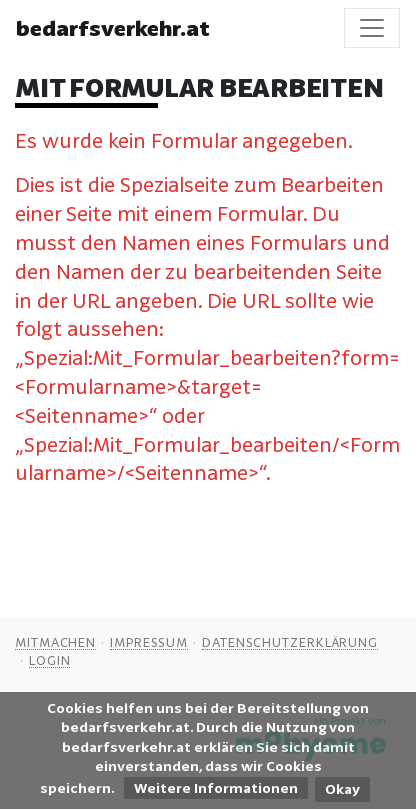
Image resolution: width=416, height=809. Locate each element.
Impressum (149, 642)
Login (50, 660)
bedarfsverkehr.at (113, 28)
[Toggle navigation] (372, 28)
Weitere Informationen (216, 788)
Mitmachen (55, 642)
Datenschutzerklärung (290, 642)
